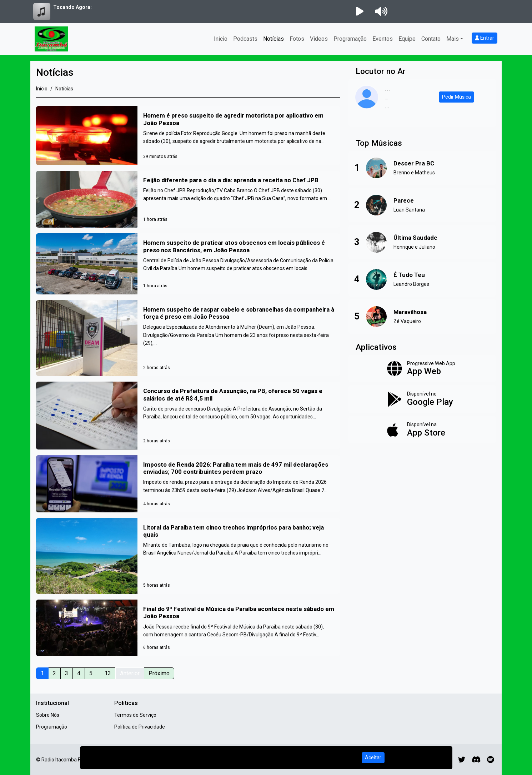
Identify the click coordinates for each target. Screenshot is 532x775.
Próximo (159, 673)
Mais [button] (453, 39)
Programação (350, 39)
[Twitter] (462, 760)
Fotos (297, 39)
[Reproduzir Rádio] (360, 11)
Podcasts (245, 39)
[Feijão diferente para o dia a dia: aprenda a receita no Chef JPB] (188, 199)
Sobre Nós (48, 715)
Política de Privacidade (140, 727)
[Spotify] (490, 760)
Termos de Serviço (135, 715)
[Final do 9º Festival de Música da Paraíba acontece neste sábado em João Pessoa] (188, 628)
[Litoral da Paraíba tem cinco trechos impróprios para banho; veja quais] (188, 556)
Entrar (485, 38)
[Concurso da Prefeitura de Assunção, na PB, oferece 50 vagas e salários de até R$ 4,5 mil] (188, 416)
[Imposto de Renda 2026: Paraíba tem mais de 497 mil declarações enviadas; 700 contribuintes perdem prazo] (188, 484)
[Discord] (476, 760)
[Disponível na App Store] (422, 430)
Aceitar (373, 757)
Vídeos (319, 39)
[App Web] (422, 369)
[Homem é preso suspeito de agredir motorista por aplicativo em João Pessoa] (188, 135)
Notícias (273, 39)
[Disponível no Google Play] (422, 399)
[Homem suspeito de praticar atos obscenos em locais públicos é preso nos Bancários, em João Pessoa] (188, 264)
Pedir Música (456, 97)
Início (221, 39)
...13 (106, 673)
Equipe (407, 39)
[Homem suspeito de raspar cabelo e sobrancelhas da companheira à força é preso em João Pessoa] (188, 338)
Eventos (383, 39)
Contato (431, 39)
